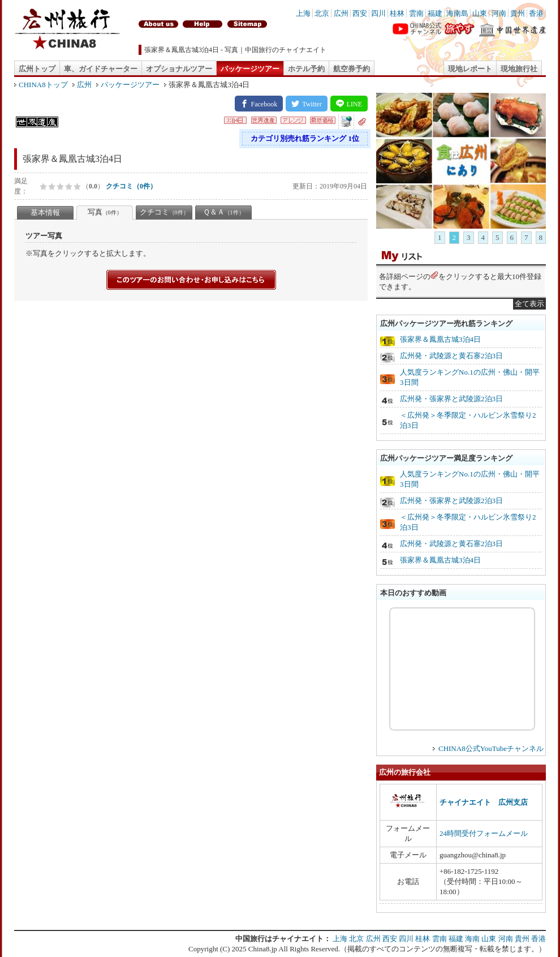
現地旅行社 (519, 69)
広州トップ (37, 69)
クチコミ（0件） (131, 186)
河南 (499, 13)
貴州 (518, 13)
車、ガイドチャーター (101, 69)
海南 (472, 939)
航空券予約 (352, 69)
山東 (480, 13)
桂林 (397, 13)
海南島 (457, 13)
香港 (536, 13)
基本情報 (45, 213)
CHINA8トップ (43, 85)
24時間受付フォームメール (484, 833)
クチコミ (164, 212)
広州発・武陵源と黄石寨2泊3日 (451, 356)
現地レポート (470, 69)
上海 (303, 13)
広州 (341, 13)
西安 (360, 13)
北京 (322, 13)
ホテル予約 (306, 69)
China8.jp (263, 949)
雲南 (416, 13)
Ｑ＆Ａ (224, 212)
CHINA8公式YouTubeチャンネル (491, 748)
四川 (378, 13)
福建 (435, 13)
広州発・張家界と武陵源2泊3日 (451, 399)
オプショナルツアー (179, 69)
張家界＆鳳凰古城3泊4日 (440, 339)
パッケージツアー (250, 69)
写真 (105, 212)
